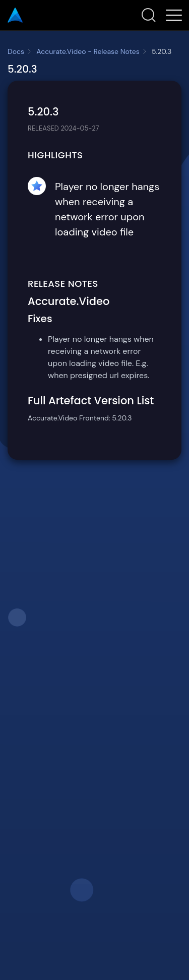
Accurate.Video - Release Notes (88, 51)
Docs (16, 51)
